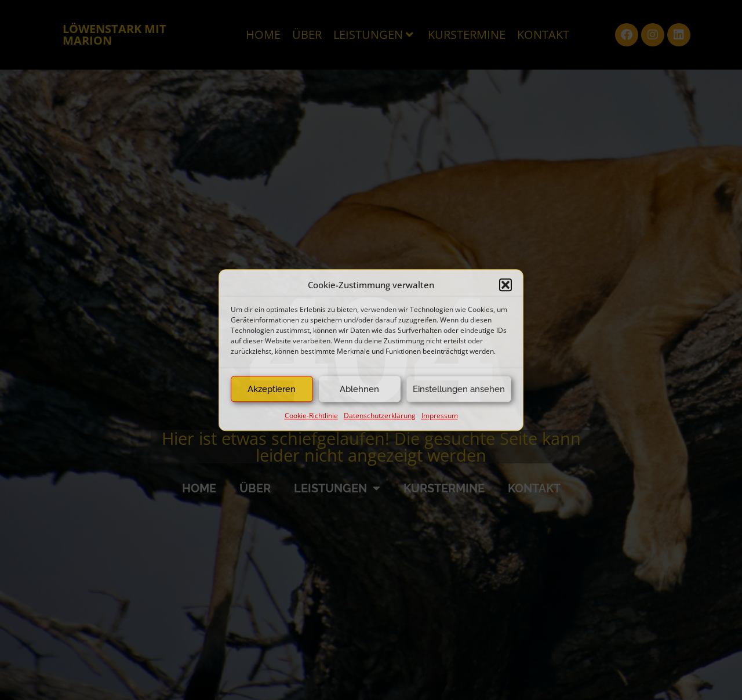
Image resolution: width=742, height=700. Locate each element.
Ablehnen (359, 389)
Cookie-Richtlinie (311, 416)
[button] (505, 285)
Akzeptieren (272, 389)
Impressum (440, 416)
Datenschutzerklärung (380, 416)
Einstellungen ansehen (459, 389)
